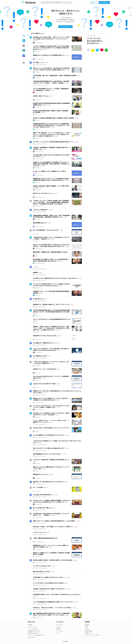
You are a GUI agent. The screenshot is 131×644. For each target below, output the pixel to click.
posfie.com (37, 332)
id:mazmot (37, 478)
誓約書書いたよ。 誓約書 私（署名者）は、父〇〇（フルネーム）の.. (51, 304)
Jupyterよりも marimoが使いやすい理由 (44, 384)
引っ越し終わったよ (38, 299)
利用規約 (30, 625)
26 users (37, 267)
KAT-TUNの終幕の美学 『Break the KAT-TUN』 (46, 230)
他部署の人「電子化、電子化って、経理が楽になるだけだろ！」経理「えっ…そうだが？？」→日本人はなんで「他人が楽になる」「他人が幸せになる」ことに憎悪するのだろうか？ (51, 328)
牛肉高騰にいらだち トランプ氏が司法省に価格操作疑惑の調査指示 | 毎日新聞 (51, 292)
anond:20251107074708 (40, 523)
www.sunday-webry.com (40, 424)
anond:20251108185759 (40, 307)
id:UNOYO (37, 432)
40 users (46, 487)
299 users (67, 448)
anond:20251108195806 (40, 280)
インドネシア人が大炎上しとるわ (42, 566)
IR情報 (86, 627)
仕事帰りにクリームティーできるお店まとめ (45, 369)
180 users (40, 293)
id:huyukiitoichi (38, 517)
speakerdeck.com (39, 288)
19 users (40, 273)
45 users (66, 482)
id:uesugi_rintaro (39, 410)
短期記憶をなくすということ (41, 474)
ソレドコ (58, 633)
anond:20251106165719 (40, 591)
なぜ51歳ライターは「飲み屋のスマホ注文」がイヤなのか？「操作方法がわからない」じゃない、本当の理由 (51, 414)
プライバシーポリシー (33, 627)
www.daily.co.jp (38, 617)
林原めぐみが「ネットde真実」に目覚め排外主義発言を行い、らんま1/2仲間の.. (54, 521)
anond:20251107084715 (40, 510)
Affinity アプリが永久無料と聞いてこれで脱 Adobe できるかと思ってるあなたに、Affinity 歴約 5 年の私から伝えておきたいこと (51, 245)
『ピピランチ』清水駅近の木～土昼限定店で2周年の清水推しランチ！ (51, 460)
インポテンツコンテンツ (39, 532)
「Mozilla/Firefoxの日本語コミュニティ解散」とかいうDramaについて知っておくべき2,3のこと (57, 442)
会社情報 (87, 625)
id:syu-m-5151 (38, 491)
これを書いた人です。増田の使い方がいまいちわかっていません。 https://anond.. (55, 278)
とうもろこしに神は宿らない (41, 210)
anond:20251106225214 (40, 529)
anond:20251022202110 (40, 437)
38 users (46, 299)
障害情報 (58, 629)
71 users (65, 217)
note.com (37, 241)
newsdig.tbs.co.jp (39, 352)
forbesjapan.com (39, 43)
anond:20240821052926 (40, 535)
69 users (78, 76)
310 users (44, 469)
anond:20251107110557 (40, 395)
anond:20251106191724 (40, 585)
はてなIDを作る (104, 3)
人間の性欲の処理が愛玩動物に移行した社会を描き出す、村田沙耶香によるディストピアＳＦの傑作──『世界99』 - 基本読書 (51, 82)
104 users (58, 330)
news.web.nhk (38, 107)
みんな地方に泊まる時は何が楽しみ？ (43, 495)
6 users (49, 356)
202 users (67, 435)
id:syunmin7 (37, 373)
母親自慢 (35, 272)
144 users (58, 400)
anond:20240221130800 (40, 65)
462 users (76, 118)
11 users (53, 572)
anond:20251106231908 (40, 562)
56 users (44, 149)
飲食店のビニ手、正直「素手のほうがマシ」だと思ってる (48, 482)
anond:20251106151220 (40, 598)
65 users (35, 254)
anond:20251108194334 (40, 301)
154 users (35, 173)
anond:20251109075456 (40, 144)
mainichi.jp (37, 78)
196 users (53, 515)
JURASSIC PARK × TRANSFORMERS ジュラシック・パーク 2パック (51, 428)
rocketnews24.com (39, 402)
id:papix (37, 380)
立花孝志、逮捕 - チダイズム (41, 96)
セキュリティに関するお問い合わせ (36, 635)
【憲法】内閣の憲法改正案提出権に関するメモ (45, 538)
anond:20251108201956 (40, 275)
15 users (72, 304)
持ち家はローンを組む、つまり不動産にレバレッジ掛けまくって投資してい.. (53, 527)
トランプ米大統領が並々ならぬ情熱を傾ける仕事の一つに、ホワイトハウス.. (53, 602)
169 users (67, 180)
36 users (76, 142)
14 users (55, 495)
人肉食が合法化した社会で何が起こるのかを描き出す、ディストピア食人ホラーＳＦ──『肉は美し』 (51, 514)
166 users (35, 596)
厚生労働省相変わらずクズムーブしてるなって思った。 (48, 454)
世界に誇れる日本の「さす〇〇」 (42, 572)
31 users (66, 583)
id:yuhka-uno (38, 471)
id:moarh (37, 234)
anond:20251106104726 (40, 610)
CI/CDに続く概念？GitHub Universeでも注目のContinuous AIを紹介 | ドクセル (51, 156)
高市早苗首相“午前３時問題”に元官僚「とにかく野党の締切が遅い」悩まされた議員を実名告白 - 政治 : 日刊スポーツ (51, 260)
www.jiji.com (38, 190)
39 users (52, 90)
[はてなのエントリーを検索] (56, 3)
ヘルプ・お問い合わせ (33, 629)
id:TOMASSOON (38, 206)
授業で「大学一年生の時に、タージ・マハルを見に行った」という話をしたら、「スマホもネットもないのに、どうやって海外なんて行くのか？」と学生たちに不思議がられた (51, 134)
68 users (58, 350)
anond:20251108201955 (40, 269)
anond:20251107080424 (40, 450)
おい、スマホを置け (38, 487)
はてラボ (58, 627)
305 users (78, 521)
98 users (67, 615)
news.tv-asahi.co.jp (39, 151)
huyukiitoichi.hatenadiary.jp (41, 85)
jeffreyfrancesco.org (39, 248)
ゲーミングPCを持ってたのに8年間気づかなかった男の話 (48, 583)
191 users (39, 442)
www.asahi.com (38, 115)
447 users (51, 474)
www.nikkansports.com (40, 263)
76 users (53, 127)
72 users (61, 261)
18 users (35, 40)
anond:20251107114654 (40, 497)
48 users (79, 278)
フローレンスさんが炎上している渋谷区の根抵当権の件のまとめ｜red (52, 319)
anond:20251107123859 (40, 484)
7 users (74, 608)
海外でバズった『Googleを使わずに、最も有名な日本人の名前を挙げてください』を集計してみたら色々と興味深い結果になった (51, 69)
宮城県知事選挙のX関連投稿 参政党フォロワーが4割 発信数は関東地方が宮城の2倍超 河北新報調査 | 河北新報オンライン (51, 216)
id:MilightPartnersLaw (40, 542)
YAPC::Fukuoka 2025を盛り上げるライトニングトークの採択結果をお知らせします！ (51, 377)
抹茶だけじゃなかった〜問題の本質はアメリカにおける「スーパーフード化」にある (51, 468)
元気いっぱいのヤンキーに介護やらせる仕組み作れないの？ (49, 448)
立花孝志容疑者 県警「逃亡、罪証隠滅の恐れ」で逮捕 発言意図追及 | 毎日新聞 (54, 75)
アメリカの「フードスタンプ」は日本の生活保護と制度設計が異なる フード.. (53, 142)
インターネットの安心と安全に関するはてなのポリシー (97, 40)
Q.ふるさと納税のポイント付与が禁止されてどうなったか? (49, 435)
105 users (56, 136)
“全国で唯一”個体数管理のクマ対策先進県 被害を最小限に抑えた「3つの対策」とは (52, 148)
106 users (67, 70)
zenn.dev (37, 387)
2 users (50, 547)
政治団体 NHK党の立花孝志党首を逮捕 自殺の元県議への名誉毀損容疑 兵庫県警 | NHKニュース (51, 104)
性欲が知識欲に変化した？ (40, 223)
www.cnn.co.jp (38, 92)
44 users (58, 343)
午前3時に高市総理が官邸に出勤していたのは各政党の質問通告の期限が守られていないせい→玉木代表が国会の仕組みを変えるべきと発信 (51, 311)
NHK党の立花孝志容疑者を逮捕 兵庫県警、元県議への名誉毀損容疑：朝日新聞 (51, 111)
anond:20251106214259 (40, 574)
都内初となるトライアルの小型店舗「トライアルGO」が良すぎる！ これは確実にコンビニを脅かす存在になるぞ (52, 399)
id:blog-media (38, 504)
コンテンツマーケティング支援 (92, 635)
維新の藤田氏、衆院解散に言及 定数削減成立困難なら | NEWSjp (50, 252)
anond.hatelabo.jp (39, 59)
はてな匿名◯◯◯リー (39, 62)
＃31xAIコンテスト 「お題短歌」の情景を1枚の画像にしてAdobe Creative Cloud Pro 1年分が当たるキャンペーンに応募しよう (51, 501)
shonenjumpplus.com (40, 197)
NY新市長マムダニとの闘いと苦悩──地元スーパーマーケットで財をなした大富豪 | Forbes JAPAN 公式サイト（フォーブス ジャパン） (51, 38)
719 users (67, 246)
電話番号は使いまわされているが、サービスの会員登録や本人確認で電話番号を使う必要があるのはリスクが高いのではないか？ (51, 179)
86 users (50, 96)
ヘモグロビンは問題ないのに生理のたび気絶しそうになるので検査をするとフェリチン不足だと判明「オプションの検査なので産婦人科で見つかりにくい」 (51, 48)
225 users (48, 105)
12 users (45, 393)
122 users (59, 336)
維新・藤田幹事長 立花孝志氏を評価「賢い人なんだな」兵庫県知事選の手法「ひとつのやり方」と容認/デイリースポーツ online (51, 614)
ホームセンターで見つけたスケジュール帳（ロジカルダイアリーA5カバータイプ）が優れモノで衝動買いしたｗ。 (51, 407)
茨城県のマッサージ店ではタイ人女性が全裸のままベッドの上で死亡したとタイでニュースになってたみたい (57, 392)
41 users (42, 157)
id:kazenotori (38, 366)
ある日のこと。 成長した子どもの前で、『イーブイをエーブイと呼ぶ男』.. (53, 608)
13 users (75, 560)
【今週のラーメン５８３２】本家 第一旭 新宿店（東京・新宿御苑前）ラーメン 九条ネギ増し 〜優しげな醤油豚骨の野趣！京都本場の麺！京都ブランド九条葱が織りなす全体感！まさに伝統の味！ (51, 202)
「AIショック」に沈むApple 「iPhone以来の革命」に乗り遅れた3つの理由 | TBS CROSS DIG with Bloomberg (51, 349)
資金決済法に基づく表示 (33, 633)
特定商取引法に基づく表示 (34, 631)
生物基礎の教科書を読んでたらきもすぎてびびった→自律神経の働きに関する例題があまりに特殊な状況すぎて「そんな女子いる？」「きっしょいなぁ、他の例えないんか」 (51, 125)
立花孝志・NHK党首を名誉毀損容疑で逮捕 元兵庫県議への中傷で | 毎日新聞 (53, 118)
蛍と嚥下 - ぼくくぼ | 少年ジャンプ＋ (43, 193)
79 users (45, 49)
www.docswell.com (39, 159)
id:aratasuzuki (38, 557)
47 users (76, 527)
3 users (61, 230)
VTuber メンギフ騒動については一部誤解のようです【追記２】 (50, 171)
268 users (35, 321)
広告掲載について (89, 633)
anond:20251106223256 (40, 568)
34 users (53, 566)
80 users (49, 223)
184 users (55, 193)
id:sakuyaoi (37, 463)
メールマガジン (60, 631)
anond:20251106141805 (40, 604)
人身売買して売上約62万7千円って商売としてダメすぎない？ (49, 589)
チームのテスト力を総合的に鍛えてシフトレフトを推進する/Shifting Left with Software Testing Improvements (51, 285)
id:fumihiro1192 (38, 549)
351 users (66, 83)
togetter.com (38, 52)
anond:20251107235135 (40, 345)
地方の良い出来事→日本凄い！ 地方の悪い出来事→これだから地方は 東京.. (53, 560)
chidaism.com (38, 100)
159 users (43, 112)
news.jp (36, 256)
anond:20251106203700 (40, 579)
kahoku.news (38, 219)
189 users (57, 415)
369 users (52, 239)
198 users (67, 55)
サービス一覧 (59, 625)
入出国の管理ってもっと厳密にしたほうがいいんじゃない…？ (49, 577)
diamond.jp (37, 417)
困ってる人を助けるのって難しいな (42, 508)
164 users (51, 210)
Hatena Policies (31, 637)
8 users (47, 62)
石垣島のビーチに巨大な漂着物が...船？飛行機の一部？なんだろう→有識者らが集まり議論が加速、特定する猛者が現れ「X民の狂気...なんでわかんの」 (51, 164)
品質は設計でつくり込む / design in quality (45, 336)
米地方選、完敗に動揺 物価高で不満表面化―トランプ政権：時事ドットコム (51, 187)
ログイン (93, 3)
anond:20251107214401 (40, 445)
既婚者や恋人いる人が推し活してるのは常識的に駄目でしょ (49, 55)
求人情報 (87, 629)
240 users (35, 313)
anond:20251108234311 (40, 212)
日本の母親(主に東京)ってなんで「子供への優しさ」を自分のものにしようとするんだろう (57, 594)
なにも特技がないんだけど (40, 356)
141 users (68, 589)
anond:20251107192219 (40, 456)
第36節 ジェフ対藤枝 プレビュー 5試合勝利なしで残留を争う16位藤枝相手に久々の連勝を (51, 554)
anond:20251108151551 (40, 358)
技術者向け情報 (88, 631)
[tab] (24, 36)
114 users (43, 166)
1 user (65, 204)
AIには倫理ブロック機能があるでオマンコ (44, 343)
